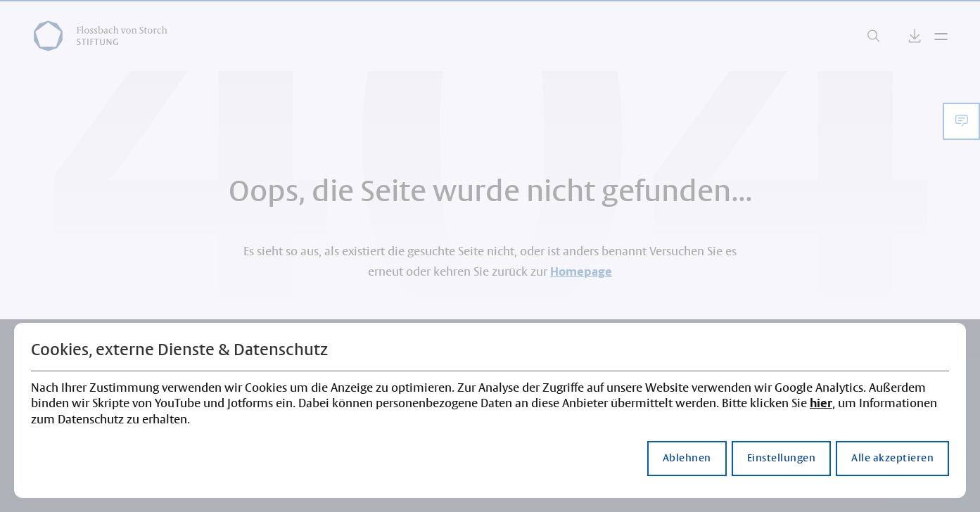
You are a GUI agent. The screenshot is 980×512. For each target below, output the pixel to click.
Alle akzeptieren (892, 459)
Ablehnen (687, 459)
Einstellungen (782, 459)
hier (821, 404)
